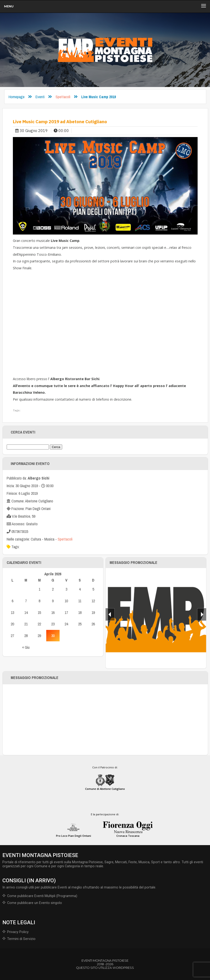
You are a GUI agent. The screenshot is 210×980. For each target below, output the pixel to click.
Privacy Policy (18, 932)
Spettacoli (63, 97)
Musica (49, 539)
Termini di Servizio (21, 939)
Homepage (17, 97)
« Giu (26, 647)
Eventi (40, 97)
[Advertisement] (105, 720)
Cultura (36, 539)
